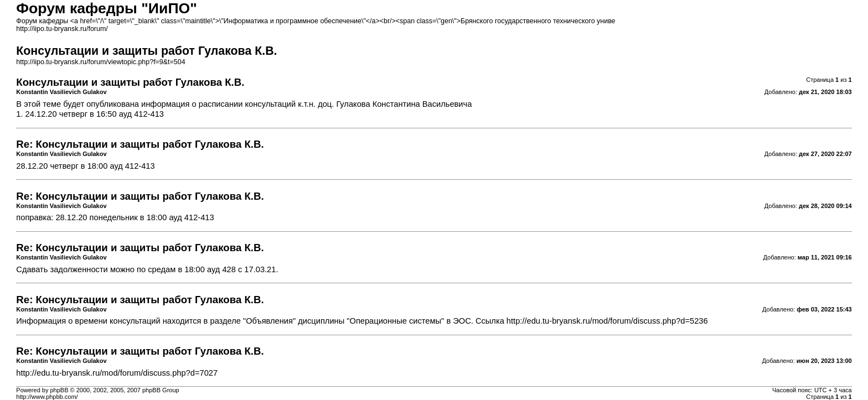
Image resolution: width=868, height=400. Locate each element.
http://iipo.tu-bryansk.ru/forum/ (62, 29)
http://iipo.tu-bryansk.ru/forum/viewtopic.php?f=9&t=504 (100, 62)
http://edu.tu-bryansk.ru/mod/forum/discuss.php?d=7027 (117, 373)
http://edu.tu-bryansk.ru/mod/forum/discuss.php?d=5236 (607, 321)
